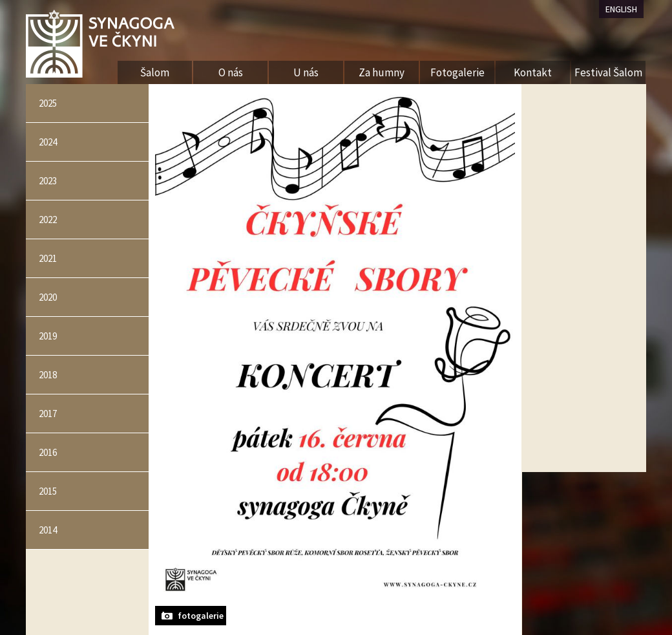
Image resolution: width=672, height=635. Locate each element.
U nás (306, 72)
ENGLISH (621, 9)
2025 (48, 103)
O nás (231, 72)
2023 (48, 181)
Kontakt (533, 72)
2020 (48, 297)
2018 (48, 375)
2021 (48, 258)
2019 (48, 336)
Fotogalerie (457, 72)
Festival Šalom (608, 72)
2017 (48, 414)
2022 (48, 220)
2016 (48, 452)
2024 (48, 142)
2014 (48, 530)
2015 (48, 491)
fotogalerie (201, 616)
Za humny (382, 72)
